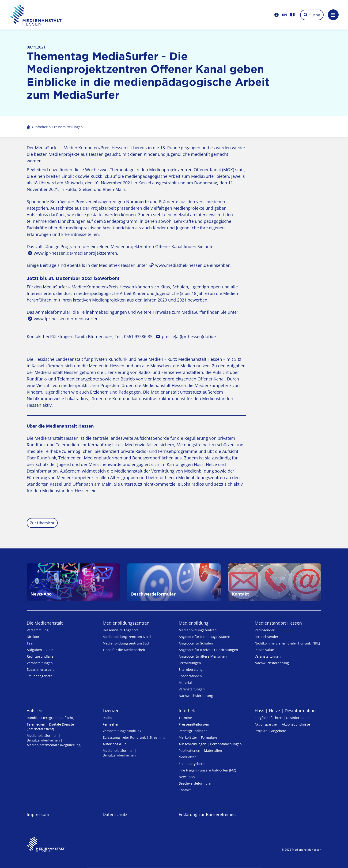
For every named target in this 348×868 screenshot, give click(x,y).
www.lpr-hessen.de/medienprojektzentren (75, 253)
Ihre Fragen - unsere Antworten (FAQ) (208, 770)
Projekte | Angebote (270, 731)
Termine (185, 718)
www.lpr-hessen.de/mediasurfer (66, 319)
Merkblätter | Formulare (198, 737)
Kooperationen (190, 676)
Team (31, 643)
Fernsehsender (267, 637)
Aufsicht (35, 711)
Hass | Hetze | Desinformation (285, 711)
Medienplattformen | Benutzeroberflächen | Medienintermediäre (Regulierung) (54, 740)
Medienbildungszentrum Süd (126, 643)
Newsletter (187, 757)
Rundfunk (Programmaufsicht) (50, 718)
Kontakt (185, 790)
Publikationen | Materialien (200, 751)
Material (185, 683)
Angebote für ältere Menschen (203, 656)
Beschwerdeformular (195, 783)
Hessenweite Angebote (121, 630)
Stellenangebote (40, 676)
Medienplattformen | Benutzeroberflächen (119, 753)
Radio (107, 718)
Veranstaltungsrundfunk (122, 731)
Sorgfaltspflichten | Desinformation (283, 718)
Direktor (33, 637)
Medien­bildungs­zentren (126, 623)
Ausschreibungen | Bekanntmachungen (210, 744)
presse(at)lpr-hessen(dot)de (189, 336)
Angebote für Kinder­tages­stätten (204, 637)
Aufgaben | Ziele (40, 650)
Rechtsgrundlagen (41, 656)
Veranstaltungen (40, 663)
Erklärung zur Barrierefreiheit (207, 814)
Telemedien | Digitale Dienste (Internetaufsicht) (50, 727)
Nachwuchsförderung (196, 696)
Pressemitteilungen (194, 724)
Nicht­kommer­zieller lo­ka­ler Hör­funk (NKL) (287, 643)
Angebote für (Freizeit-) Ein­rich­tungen (208, 650)
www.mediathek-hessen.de (182, 265)
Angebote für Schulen (196, 643)
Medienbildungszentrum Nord (127, 637)
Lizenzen (111, 711)
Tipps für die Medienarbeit (124, 650)
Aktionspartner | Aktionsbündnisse (282, 724)
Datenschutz (115, 814)
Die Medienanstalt (45, 623)
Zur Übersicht (42, 523)
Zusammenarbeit (40, 669)
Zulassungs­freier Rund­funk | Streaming (134, 737)
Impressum (38, 814)
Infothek (187, 711)
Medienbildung (194, 623)
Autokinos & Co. (115, 744)
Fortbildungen (190, 663)
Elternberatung (191, 669)
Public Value (264, 650)
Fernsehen (111, 724)
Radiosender (265, 630)
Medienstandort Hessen (278, 623)
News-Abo (187, 777)
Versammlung (38, 630)
